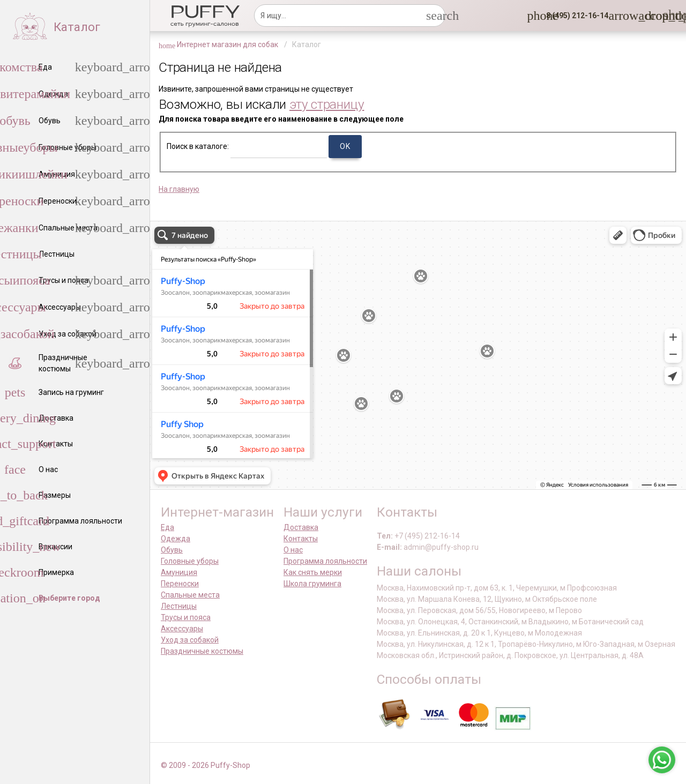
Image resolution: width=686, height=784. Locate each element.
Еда (167, 527)
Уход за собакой (190, 640)
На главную (179, 189)
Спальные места (190, 595)
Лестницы (179, 606)
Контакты (301, 539)
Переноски (180, 584)
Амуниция (179, 572)
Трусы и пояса (186, 617)
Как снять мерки (313, 572)
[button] (574, 16)
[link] (645, 16)
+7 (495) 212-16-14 (427, 536)
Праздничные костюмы (202, 651)
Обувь (172, 550)
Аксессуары (182, 629)
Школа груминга (312, 584)
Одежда (176, 539)
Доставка (301, 527)
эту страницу (327, 104)
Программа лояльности (325, 561)
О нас (293, 550)
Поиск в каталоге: (198, 146)
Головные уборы (190, 561)
